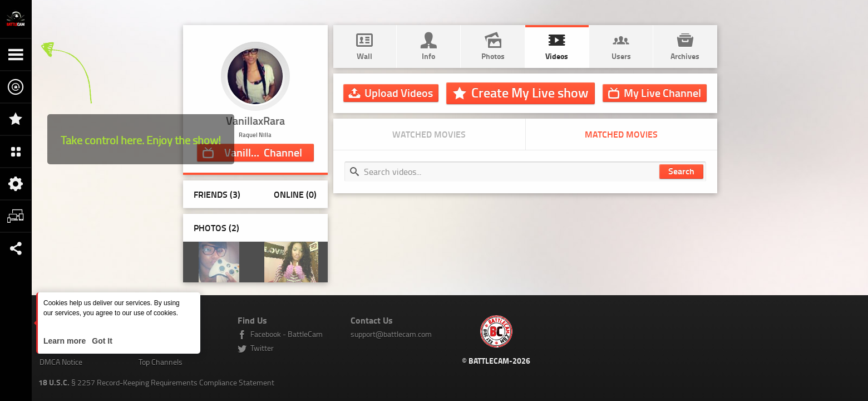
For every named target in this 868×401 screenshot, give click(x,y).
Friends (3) (217, 194)
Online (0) (295, 194)
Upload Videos (399, 92)
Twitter (262, 348)
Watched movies (429, 134)
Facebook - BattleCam (287, 334)
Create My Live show (530, 92)
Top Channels (161, 362)
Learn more (66, 341)
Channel (263, 152)
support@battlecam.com (391, 334)
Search (681, 171)
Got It (101, 341)
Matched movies (621, 134)
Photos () (216, 228)
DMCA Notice (61, 362)
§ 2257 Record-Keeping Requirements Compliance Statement (156, 382)
